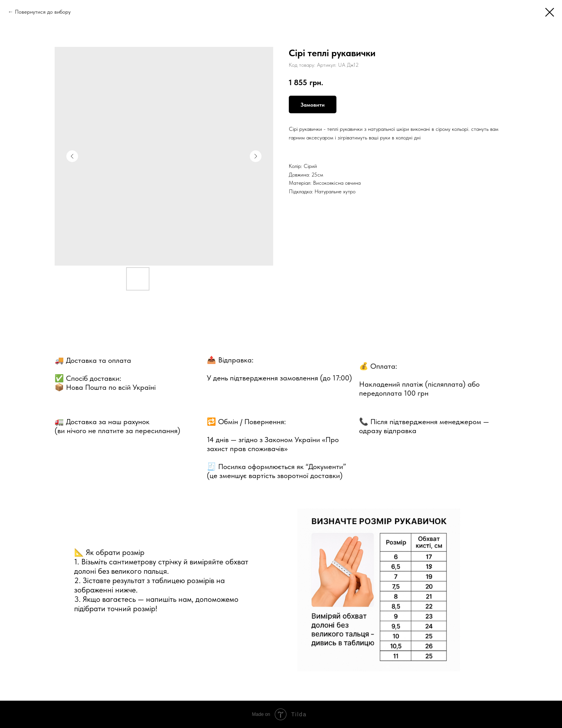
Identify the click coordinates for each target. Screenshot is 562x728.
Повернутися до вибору (43, 12)
